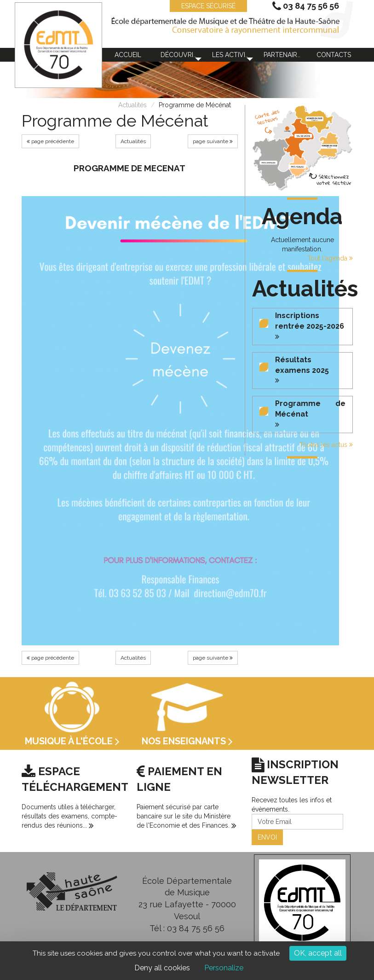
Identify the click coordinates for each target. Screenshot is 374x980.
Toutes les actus (326, 445)
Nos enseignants (187, 741)
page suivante (213, 141)
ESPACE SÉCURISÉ (204, 6)
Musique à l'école (72, 741)
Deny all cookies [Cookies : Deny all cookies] (162, 968)
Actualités (132, 105)
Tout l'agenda (330, 258)
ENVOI (267, 837)
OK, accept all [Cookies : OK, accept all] (318, 953)
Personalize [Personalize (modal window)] (224, 968)
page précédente (50, 141)
